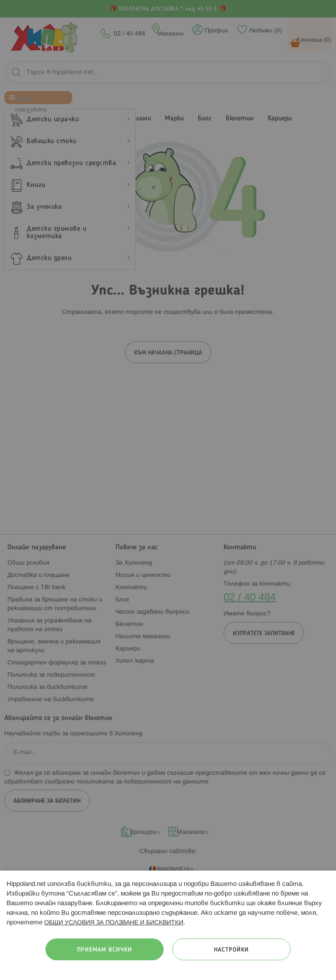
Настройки (231, 950)
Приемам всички (105, 950)
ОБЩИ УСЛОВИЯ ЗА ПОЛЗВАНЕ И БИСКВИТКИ (114, 923)
